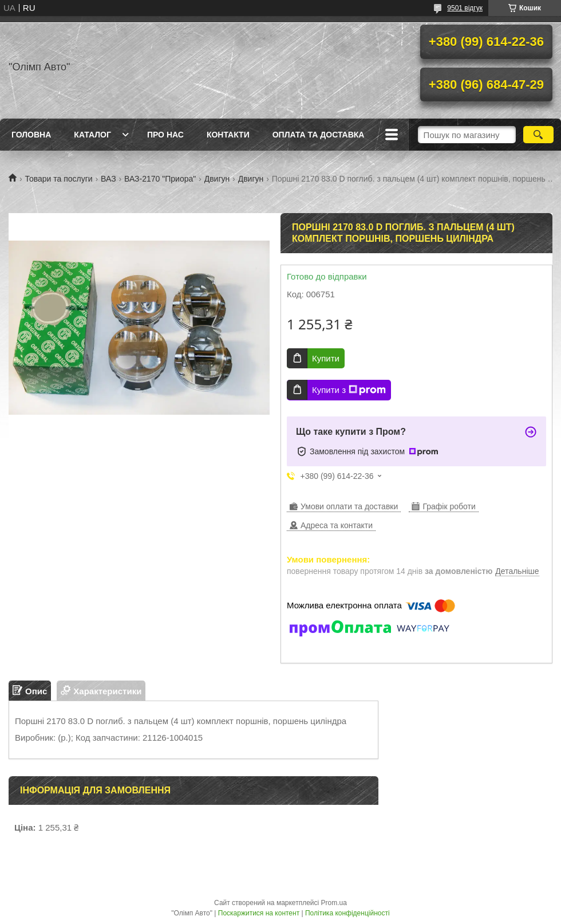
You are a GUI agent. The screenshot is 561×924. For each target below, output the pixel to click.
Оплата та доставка (319, 135)
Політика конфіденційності (347, 913)
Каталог (92, 135)
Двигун (217, 179)
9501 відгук (465, 8)
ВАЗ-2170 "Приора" (160, 179)
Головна (31, 135)
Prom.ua (334, 903)
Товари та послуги (58, 179)
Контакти (228, 135)
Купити (326, 358)
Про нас (165, 135)
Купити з (349, 390)
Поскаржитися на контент (259, 913)
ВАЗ (108, 179)
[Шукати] (538, 135)
